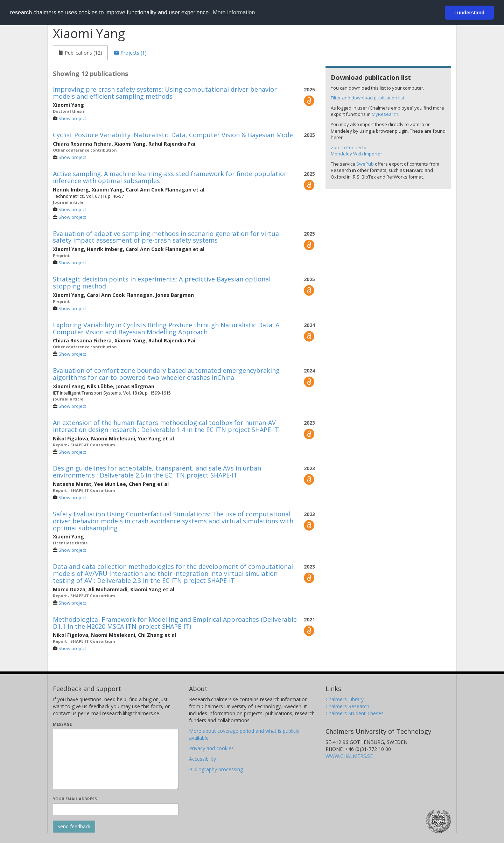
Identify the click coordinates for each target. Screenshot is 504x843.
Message (62, 724)
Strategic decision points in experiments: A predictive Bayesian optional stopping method (162, 283)
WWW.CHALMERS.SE (349, 756)
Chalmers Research (347, 706)
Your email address (75, 799)
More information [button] (234, 12)
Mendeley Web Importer (356, 154)
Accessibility (202, 759)
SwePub (365, 164)
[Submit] (74, 827)
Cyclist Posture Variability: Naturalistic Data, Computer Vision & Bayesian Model (174, 135)
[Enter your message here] (116, 759)
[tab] (80, 53)
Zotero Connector (349, 147)
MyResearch (385, 114)
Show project (72, 119)
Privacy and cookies (211, 748)
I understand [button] (469, 13)
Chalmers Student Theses (355, 713)
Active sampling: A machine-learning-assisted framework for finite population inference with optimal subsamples (170, 177)
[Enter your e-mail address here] (116, 809)
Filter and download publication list (367, 98)
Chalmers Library (345, 699)
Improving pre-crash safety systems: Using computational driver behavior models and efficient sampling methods (165, 93)
